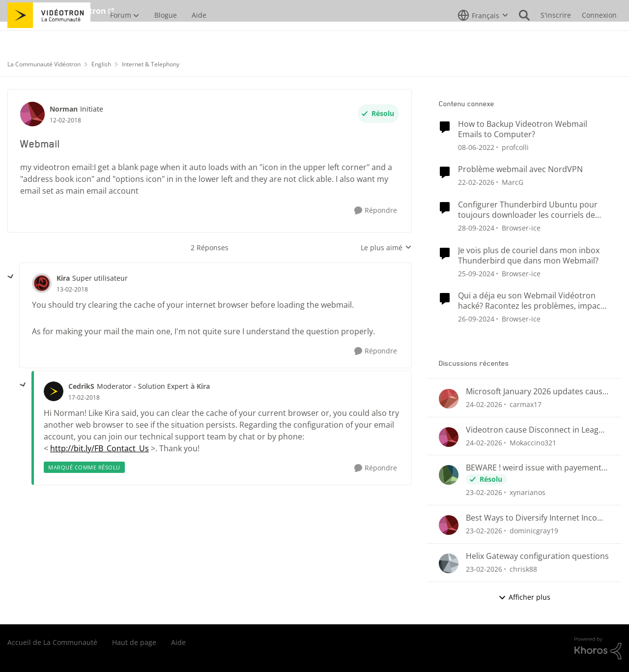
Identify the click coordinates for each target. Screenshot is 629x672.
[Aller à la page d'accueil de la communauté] (49, 37)
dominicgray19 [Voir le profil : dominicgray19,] (534, 531)
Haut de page (134, 642)
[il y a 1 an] (476, 228)
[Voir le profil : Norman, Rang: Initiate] (32, 114)
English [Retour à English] (101, 64)
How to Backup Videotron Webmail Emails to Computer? (523, 129)
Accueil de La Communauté (52, 642)
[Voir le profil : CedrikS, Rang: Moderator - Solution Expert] (54, 391)
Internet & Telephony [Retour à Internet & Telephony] (151, 64)
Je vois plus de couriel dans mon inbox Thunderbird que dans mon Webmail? (529, 256)
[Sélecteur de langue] (483, 37)
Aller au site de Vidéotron (57, 11)
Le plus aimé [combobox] (386, 248)
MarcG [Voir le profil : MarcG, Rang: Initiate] (513, 182)
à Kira (200, 386)
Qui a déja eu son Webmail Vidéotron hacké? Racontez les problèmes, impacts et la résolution (533, 301)
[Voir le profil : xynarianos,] (449, 475)
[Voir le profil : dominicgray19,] (449, 525)
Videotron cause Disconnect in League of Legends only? (537, 430)
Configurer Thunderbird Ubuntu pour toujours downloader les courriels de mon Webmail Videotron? (528, 210)
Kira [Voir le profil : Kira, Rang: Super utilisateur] (63, 278)
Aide (178, 642)
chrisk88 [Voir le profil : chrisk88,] (523, 569)
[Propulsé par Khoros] (598, 648)
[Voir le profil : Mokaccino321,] (449, 437)
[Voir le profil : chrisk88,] (449, 563)
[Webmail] (72, 290)
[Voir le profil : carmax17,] (449, 399)
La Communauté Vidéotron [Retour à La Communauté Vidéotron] (44, 64)
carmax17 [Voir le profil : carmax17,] (526, 404)
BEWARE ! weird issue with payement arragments (534, 468)
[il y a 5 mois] (476, 182)
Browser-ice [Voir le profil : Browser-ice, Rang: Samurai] (521, 228)
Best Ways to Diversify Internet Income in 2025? (537, 518)
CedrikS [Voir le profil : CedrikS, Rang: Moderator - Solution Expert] (81, 386)
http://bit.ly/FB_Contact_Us (100, 448)
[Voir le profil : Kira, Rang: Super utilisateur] (42, 283)
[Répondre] (376, 211)
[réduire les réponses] (11, 277)
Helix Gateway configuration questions (537, 556)
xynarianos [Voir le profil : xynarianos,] (528, 492)
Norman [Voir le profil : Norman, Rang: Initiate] (64, 109)
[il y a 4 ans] (476, 147)
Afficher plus (524, 597)
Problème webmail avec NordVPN (520, 169)
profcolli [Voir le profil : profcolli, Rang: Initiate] (515, 147)
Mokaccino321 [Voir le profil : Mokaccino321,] (533, 442)
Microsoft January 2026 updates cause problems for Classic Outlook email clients (536, 392)
